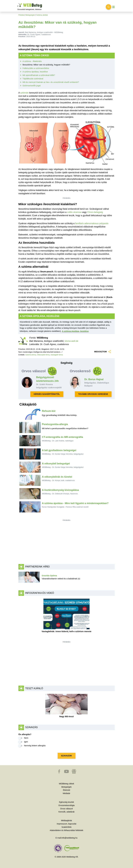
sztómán (24, 93)
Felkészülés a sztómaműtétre (36, 68)
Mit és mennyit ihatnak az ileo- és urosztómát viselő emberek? (51, 82)
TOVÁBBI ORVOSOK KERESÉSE (93, 394)
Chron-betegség (95, 212)
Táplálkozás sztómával (33, 79)
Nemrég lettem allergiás (35, 745)
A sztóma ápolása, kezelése (35, 72)
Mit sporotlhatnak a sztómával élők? (39, 75)
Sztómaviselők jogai (32, 86)
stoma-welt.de (71, 341)
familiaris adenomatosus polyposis (92, 223)
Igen (26, 742)
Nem (26, 738)
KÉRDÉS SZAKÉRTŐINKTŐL (47, 394)
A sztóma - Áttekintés (32, 61)
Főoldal (21, 15)
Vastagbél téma (57, 355)
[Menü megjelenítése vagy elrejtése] (113, 7)
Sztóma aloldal (42, 15)
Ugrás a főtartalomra (17, 3)
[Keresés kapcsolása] (108, 7)
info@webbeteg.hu (69, 838)
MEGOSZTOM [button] (103, 352)
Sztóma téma (31, 355)
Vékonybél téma (43, 355)
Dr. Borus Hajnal (94, 379)
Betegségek (30, 15)
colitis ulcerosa (74, 212)
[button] (59, 773)
